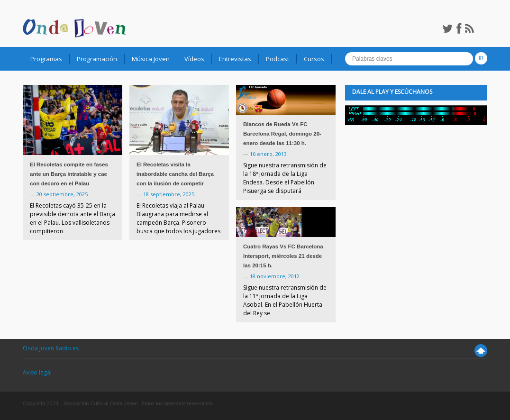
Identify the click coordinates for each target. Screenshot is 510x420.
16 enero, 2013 (268, 154)
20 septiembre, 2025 (62, 194)
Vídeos (194, 59)
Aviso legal (37, 372)
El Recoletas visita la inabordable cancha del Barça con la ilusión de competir (175, 174)
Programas (46, 59)
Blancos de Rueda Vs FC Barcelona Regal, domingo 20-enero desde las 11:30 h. (282, 134)
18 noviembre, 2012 (275, 276)
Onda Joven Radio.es (51, 348)
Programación (97, 59)
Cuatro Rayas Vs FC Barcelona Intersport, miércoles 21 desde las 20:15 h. (283, 256)
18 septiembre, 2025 (169, 194)
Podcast (278, 59)
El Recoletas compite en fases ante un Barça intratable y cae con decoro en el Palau (69, 174)
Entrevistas (235, 59)
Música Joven (151, 59)
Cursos (314, 59)
